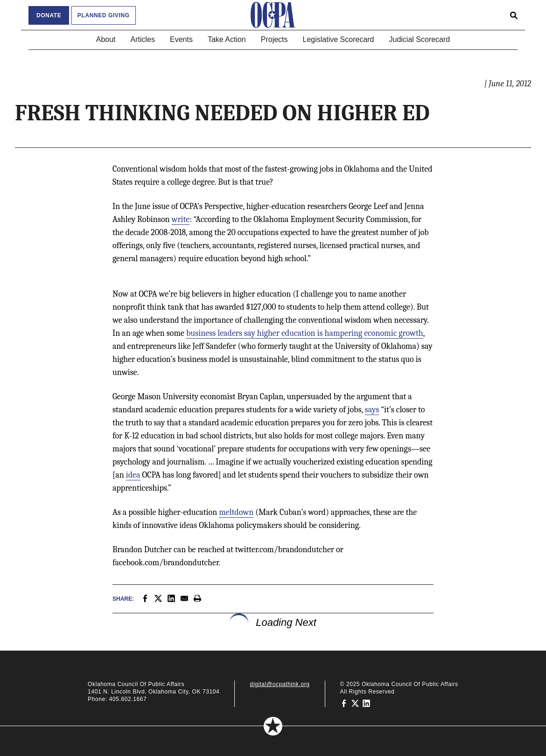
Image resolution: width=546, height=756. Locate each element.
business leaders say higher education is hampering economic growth (305, 333)
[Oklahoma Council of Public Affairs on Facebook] (344, 703)
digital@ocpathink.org (280, 684)
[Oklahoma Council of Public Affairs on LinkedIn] (366, 703)
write (181, 219)
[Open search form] (514, 15)
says (372, 410)
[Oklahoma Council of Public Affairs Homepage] (273, 15)
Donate (49, 15)
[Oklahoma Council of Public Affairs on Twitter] (355, 703)
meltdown (236, 512)
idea (133, 475)
